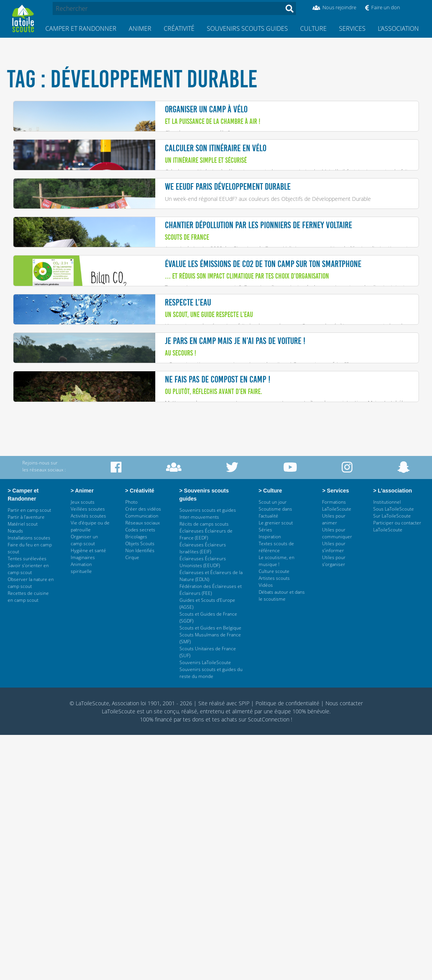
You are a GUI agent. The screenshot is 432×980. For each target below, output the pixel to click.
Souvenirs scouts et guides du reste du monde (211, 918)
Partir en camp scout (29, 755)
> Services (335, 736)
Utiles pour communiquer (337, 778)
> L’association (393, 736)
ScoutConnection (269, 964)
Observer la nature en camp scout (31, 828)
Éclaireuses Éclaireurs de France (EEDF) (206, 779)
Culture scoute (274, 816)
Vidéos (266, 830)
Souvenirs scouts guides (247, 28)
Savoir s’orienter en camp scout (28, 814)
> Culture (271, 736)
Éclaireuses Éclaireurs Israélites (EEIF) (203, 793)
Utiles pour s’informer (334, 792)
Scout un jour (273, 747)
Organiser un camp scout (84, 785)
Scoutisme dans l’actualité (275, 757)
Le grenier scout (276, 768)
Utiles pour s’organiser (334, 806)
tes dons (194, 964)
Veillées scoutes (88, 754)
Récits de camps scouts (204, 769)
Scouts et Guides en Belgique (210, 873)
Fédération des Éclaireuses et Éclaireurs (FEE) (211, 835)
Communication (142, 761)
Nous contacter (344, 948)
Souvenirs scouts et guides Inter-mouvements (208, 759)
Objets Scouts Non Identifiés (140, 792)
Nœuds (15, 776)
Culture (313, 28)
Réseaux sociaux (143, 768)
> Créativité (140, 736)
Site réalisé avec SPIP (224, 948)
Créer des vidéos (143, 754)
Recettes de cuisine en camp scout (28, 842)
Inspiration (270, 782)
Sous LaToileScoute (394, 754)
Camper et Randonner (81, 28)
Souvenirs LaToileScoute (205, 907)
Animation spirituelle (81, 813)
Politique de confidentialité (287, 948)
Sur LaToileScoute (392, 761)
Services (352, 28)
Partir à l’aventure (26, 762)
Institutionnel (387, 747)
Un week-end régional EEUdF (200, 260)
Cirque (132, 802)
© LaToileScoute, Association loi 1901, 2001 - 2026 (131, 948)
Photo (131, 747)
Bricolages (136, 782)
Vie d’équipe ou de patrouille (90, 771)
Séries (265, 775)
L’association (398, 28)
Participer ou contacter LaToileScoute (397, 771)
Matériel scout (23, 769)
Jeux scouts (83, 747)
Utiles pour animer (334, 764)
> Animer (83, 736)
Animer (140, 28)
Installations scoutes (29, 783)
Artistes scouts (274, 823)
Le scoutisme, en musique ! (277, 806)
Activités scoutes (88, 761)
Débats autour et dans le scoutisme (282, 841)
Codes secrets (140, 775)
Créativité (179, 28)
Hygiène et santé (88, 796)
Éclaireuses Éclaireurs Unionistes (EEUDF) (203, 807)
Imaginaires (83, 802)
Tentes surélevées (27, 804)
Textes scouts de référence (276, 792)
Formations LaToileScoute (337, 750)
